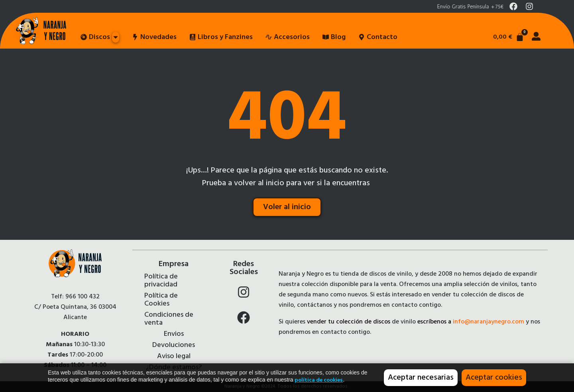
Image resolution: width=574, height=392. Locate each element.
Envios (174, 334)
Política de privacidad (161, 281)
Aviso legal (174, 357)
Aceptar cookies (494, 378)
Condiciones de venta (169, 319)
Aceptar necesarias (421, 378)
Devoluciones (174, 345)
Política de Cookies (161, 300)
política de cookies (319, 380)
